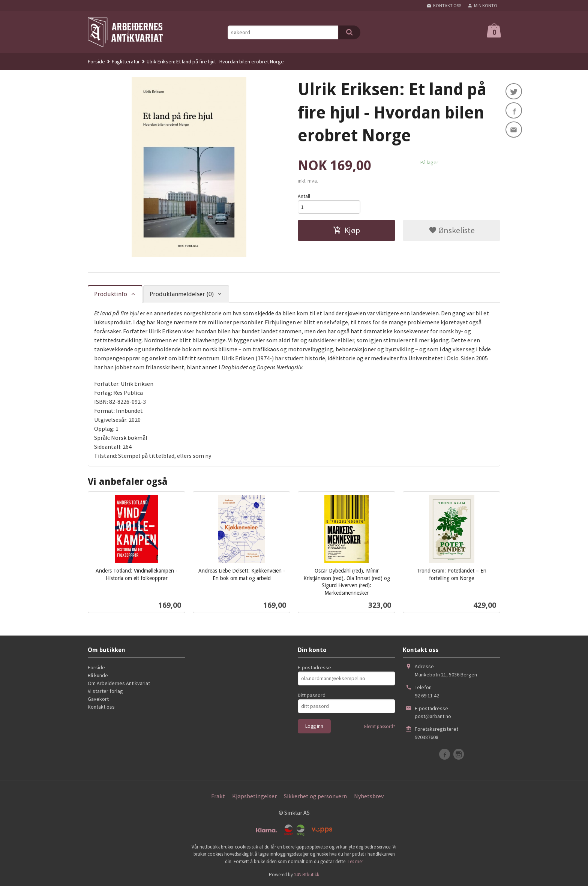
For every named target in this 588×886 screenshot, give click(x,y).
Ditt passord (312, 695)
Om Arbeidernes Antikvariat (119, 683)
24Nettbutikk (307, 875)
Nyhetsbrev (369, 796)
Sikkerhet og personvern (315, 796)
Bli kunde (98, 675)
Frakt (218, 796)
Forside (96, 61)
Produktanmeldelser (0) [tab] (182, 294)
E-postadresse (314, 667)
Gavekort (98, 699)
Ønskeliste (452, 231)
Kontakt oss (101, 707)
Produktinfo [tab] (111, 294)
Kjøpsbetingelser (254, 796)
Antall (304, 196)
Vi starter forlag (105, 691)
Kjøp (346, 231)
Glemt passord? (379, 726)
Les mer (355, 861)
